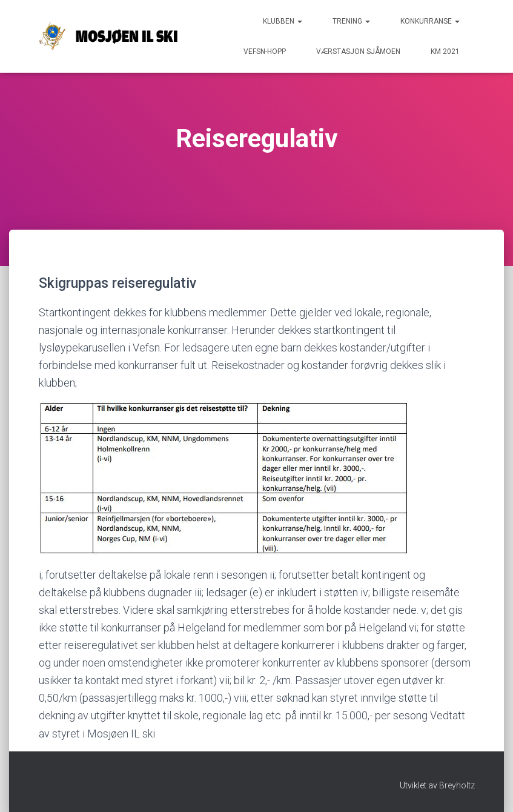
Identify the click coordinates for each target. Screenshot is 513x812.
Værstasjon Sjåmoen (358, 52)
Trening (351, 21)
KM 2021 (445, 52)
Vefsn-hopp (265, 52)
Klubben (283, 21)
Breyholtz (457, 785)
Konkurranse (430, 21)
